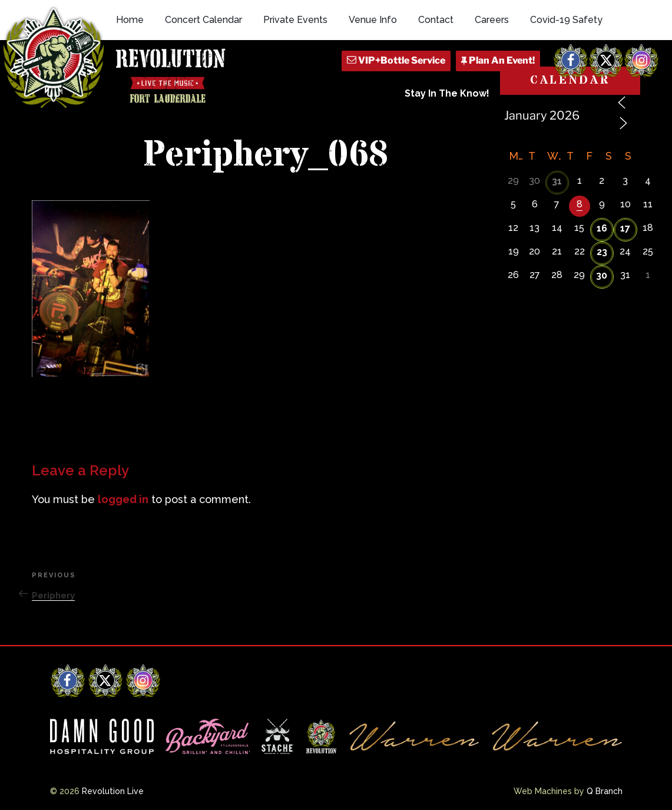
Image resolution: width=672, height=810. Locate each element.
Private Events (295, 20)
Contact (436, 20)
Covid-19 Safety (566, 20)
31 (557, 181)
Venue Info (373, 20)
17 (625, 228)
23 (602, 252)
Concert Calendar (203, 20)
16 (602, 228)
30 (602, 275)
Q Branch (605, 791)
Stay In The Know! (447, 93)
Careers (492, 20)
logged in (123, 499)
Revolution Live (113, 791)
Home (130, 20)
